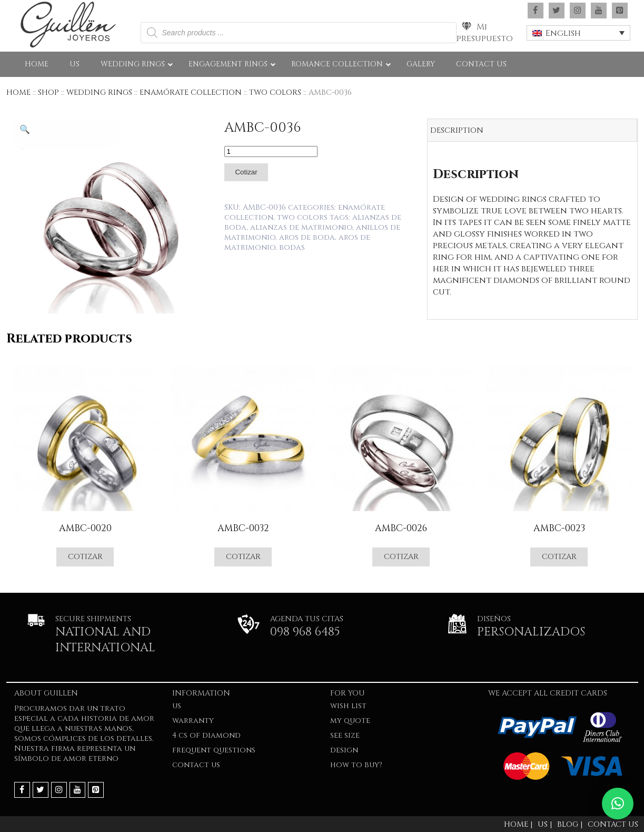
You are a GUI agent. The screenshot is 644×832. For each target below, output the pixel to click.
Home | (518, 824)
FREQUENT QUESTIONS (214, 750)
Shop (48, 92)
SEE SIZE (345, 735)
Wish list (348, 706)
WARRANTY (193, 721)
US (177, 706)
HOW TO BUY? (356, 765)
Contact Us (196, 765)
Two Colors (275, 92)
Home (18, 92)
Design (344, 750)
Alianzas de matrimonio (301, 227)
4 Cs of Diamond (206, 735)
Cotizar (246, 172)
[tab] (532, 130)
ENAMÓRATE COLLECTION (191, 92)
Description (457, 130)
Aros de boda (307, 237)
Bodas (292, 247)
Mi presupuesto (485, 33)
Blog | (570, 824)
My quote (350, 721)
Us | (545, 824)
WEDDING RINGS (99, 92)
